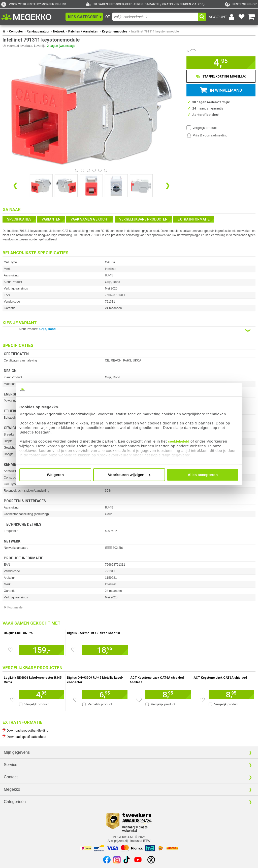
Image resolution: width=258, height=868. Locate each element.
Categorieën (15, 802)
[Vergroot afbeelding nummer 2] (91, 186)
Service (10, 765)
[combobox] (155, 17)
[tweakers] (241, 4)
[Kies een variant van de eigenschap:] (129, 330)
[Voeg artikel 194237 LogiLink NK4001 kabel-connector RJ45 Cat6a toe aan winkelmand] (42, 695)
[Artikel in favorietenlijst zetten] (193, 51)
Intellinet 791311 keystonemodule (155, 31)
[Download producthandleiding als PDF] (129, 729)
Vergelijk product (205, 128)
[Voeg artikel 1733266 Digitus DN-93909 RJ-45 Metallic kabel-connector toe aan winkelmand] (105, 695)
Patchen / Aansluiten (83, 31)
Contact (11, 777)
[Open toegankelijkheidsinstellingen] (151, 860)
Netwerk (59, 31)
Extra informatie (194, 219)
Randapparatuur (38, 31)
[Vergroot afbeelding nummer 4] (141, 186)
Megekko (12, 789)
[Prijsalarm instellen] (207, 135)
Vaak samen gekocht (90, 219)
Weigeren (55, 475)
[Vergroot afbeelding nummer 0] (41, 186)
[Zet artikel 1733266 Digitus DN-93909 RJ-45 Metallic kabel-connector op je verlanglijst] (76, 700)
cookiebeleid (179, 441)
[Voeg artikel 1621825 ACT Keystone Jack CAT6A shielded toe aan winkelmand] (231, 695)
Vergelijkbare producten (143, 219)
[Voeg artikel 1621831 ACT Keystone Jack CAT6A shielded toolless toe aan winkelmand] (168, 695)
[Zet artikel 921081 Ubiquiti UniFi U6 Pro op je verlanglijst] (11, 650)
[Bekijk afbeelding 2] (88, 170)
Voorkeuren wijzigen (129, 475)
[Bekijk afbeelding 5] (106, 170)
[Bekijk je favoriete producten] (241, 17)
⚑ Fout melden (14, 607)
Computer (16, 31)
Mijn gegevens (17, 752)
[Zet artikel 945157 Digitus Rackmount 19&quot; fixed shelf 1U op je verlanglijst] (74, 650)
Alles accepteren (203, 475)
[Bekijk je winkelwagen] (251, 17)
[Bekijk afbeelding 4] (100, 170)
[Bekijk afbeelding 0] (77, 170)
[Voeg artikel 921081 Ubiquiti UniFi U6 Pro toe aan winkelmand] (42, 650)
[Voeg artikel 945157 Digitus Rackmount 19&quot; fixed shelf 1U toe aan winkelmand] (105, 650)
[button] (84, 17)
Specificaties (19, 219)
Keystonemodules (115, 31)
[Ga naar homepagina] (32, 17)
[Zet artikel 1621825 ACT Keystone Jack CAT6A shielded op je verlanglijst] (202, 700)
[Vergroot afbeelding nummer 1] (66, 186)
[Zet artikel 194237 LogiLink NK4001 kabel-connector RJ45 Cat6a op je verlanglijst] (13, 700)
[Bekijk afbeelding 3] (94, 170)
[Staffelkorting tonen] (221, 76)
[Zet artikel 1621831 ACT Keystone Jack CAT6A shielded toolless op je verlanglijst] (139, 700)
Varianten (51, 219)
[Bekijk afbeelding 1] (83, 170)
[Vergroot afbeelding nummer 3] (116, 186)
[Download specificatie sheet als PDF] (129, 736)
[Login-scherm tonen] (222, 17)
